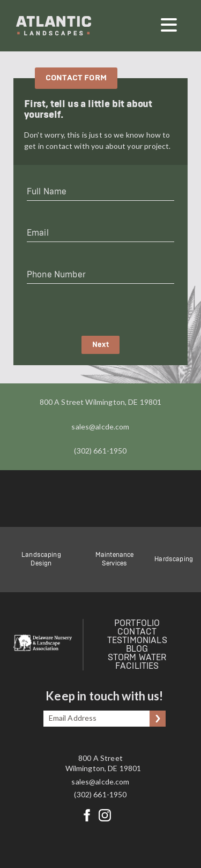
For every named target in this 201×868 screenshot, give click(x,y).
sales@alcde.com (100, 427)
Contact (137, 632)
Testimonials (137, 640)
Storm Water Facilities (137, 662)
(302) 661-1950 (100, 451)
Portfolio (137, 623)
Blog (137, 649)
